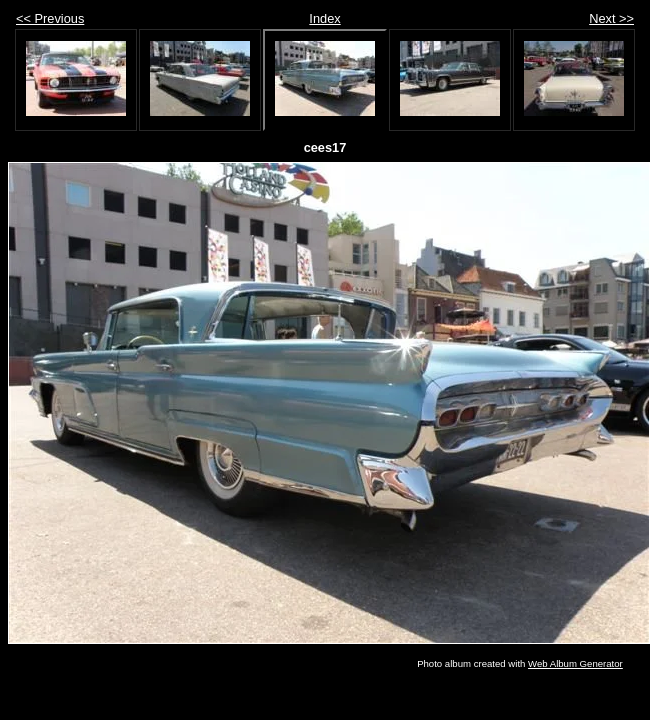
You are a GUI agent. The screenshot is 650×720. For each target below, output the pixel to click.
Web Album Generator (575, 663)
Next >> (611, 18)
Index (324, 18)
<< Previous (50, 18)
